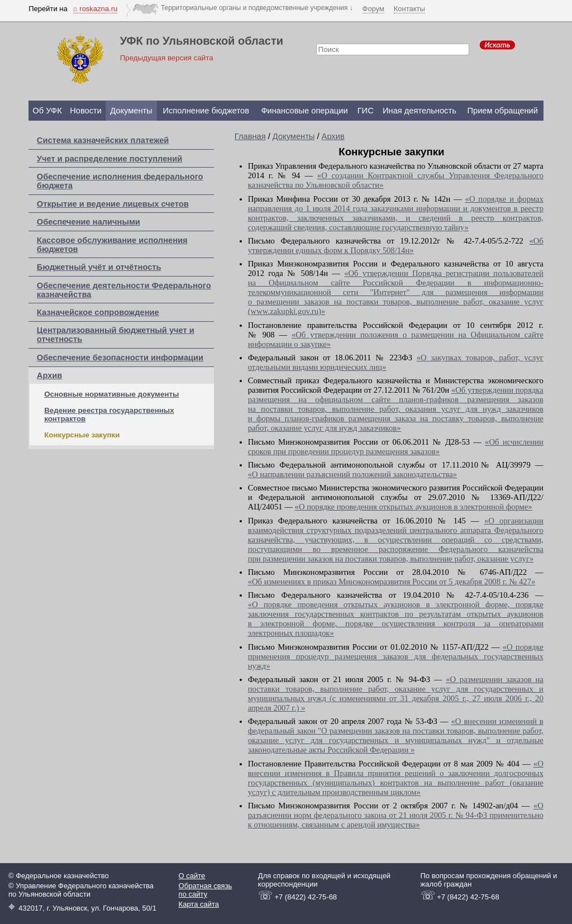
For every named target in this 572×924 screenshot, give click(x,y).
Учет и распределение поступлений (109, 159)
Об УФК (47, 111)
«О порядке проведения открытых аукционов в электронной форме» (414, 507)
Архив (50, 375)
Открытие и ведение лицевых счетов (113, 204)
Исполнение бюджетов (206, 111)
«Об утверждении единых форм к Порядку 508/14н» (396, 246)
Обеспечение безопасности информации (120, 358)
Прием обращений (502, 111)
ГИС (366, 111)
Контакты (409, 9)
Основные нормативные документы (111, 394)
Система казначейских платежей (103, 140)
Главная (250, 136)
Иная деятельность (420, 111)
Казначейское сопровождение (98, 312)
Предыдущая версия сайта (167, 58)
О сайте (192, 876)
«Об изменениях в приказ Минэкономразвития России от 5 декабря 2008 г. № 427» (392, 582)
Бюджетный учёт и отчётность (99, 267)
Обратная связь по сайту (206, 890)
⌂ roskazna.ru (95, 9)
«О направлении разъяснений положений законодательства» (353, 474)
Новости (86, 111)
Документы (131, 111)
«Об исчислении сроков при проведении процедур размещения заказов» (396, 447)
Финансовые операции (304, 111)
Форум (374, 9)
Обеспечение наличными (89, 222)
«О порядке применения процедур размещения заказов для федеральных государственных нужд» (396, 656)
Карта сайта (199, 904)
